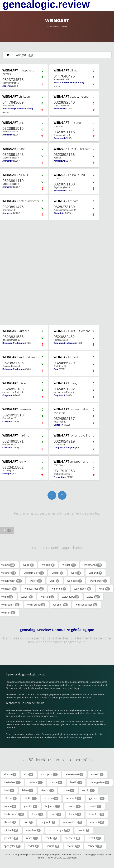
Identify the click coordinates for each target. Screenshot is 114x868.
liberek (10, 822)
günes (10, 806)
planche (11, 838)
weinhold (59, 589)
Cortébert (7, 421)
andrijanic (49, 774)
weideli (69, 565)
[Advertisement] (56, 272)
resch (32, 838)
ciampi (47, 790)
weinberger (98, 581)
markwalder (73, 822)
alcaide (10, 774)
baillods (36, 782)
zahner (95, 846)
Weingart (21, 55)
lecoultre (97, 814)
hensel (95, 806)
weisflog (47, 597)
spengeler (12, 846)
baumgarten (100, 782)
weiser (27, 597)
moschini (33, 830)
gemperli (74, 798)
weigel (58, 573)
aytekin (97, 774)
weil (76, 573)
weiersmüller (34, 573)
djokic (31, 798)
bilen (28, 790)
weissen (60, 605)
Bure (56, 369)
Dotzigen (7, 474)
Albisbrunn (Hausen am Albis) (69, 83)
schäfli (95, 838)
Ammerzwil (59, 109)
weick (28, 565)
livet (28, 822)
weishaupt (71, 597)
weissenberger (87, 605)
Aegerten (7, 86)
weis (104, 589)
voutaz (53, 846)
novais (84, 830)
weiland (95, 573)
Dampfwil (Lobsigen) (64, 448)
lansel (75, 814)
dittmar (10, 798)
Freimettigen (60, 477)
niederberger (59, 830)
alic (29, 774)
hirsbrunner (14, 814)
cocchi (88, 790)
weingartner (34, 589)
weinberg (75, 581)
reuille (51, 838)
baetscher (12, 782)
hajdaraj (53, 806)
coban (68, 790)
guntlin (31, 806)
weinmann (83, 589)
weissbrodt (36, 605)
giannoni (97, 798)
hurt (56, 814)
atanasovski (74, 774)
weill (55, 581)
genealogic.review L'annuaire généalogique (57, 630)
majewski (48, 822)
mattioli (97, 822)
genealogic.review (46, 4)
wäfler (74, 846)
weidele (48, 565)
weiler (36, 581)
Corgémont (8, 395)
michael (11, 830)
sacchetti (73, 838)
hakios (74, 806)
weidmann (93, 565)
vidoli (34, 846)
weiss (93, 597)
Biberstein (59, 213)
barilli (76, 782)
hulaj (37, 814)
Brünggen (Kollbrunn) (13, 343)
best (9, 790)
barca (56, 782)
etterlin (51, 798)
